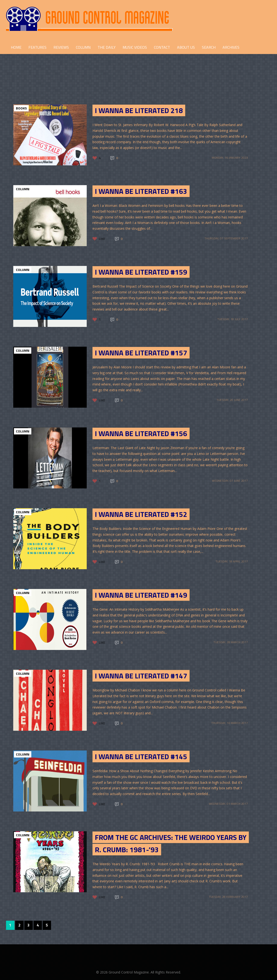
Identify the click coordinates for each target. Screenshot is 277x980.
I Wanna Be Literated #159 (141, 272)
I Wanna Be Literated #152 (141, 514)
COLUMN (83, 47)
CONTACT (162, 47)
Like (102, 239)
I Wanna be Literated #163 (141, 191)
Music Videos (135, 47)
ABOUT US (186, 47)
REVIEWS (61, 47)
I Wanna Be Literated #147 (141, 676)
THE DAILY (107, 47)
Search (209, 47)
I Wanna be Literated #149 (141, 595)
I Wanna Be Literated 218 (139, 110)
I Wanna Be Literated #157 (141, 353)
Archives (231, 47)
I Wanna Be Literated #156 (141, 433)
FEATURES (37, 47)
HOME (16, 47)
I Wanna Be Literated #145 (141, 757)
